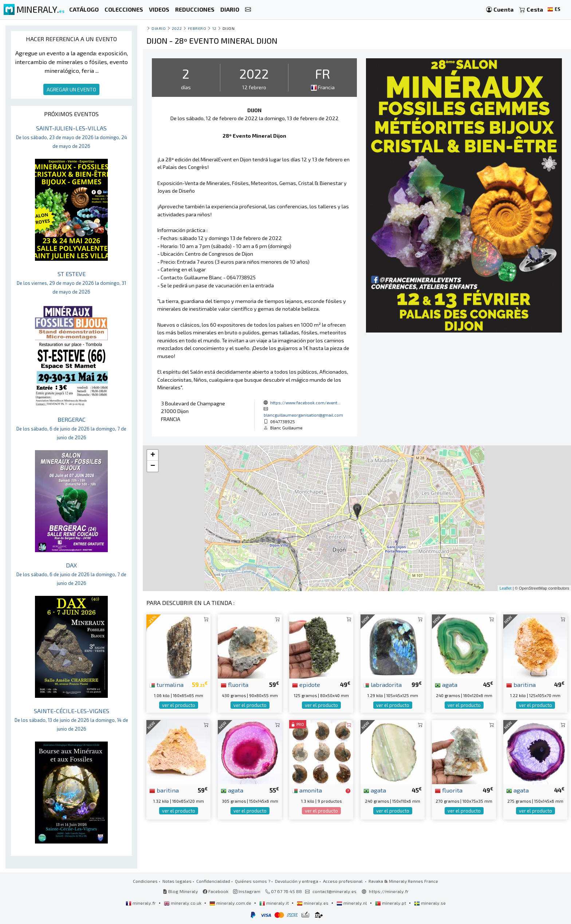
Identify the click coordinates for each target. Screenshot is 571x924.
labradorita (383, 684)
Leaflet (506, 588)
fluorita (235, 684)
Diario (159, 28)
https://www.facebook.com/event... (305, 402)
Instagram (247, 891)
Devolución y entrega (297, 881)
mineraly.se (430, 903)
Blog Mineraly (180, 891)
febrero (197, 28)
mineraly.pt (391, 903)
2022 (177, 28)
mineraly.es (313, 903)
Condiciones (145, 881)
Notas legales (177, 881)
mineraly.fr (141, 903)
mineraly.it (275, 903)
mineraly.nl (352, 903)
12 (214, 28)
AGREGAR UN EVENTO (71, 89)
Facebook (216, 891)
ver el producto (179, 705)
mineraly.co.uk (183, 903)
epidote (306, 684)
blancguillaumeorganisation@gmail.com (303, 415)
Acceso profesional (343, 881)
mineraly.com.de (231, 903)
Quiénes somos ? (253, 881)
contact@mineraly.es (334, 891)
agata (446, 684)
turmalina (166, 684)
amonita (307, 790)
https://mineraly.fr (389, 891)
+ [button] (153, 455)
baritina (521, 684)
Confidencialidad (213, 881)
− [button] (153, 466)
